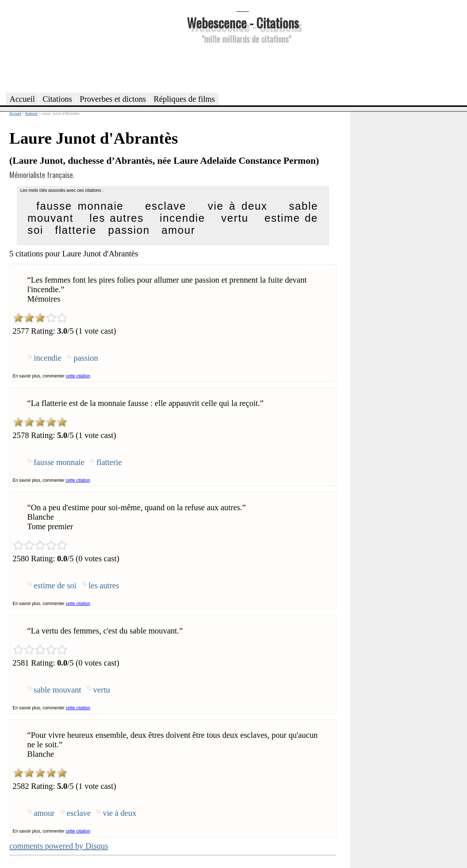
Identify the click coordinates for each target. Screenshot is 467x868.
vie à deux (238, 206)
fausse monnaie (80, 206)
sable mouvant (58, 690)
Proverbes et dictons (113, 99)
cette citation (78, 376)
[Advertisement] (243, 67)
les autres (117, 218)
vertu (235, 218)
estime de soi (55, 586)
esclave (166, 206)
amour (179, 230)
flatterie (76, 230)
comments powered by (59, 846)
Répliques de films (184, 99)
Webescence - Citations (243, 22)
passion (129, 230)
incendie (182, 218)
